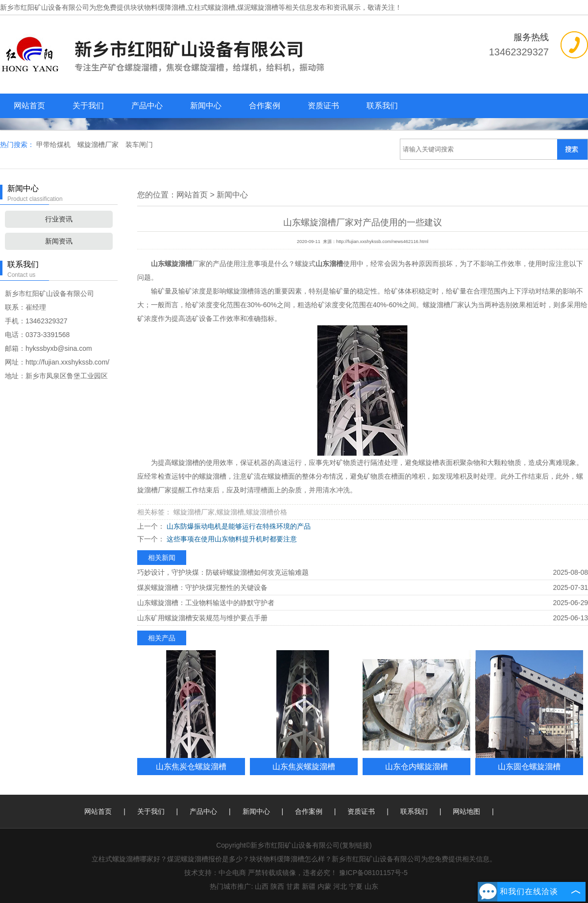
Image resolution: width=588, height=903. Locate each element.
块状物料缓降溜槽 (158, 7)
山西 (262, 886)
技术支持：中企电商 (215, 873)
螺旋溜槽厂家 (99, 145)
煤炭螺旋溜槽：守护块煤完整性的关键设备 (202, 587)
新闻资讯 (59, 241)
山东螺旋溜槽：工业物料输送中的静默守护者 (206, 603)
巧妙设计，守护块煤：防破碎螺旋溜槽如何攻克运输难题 (223, 572)
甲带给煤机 (54, 145)
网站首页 (29, 106)
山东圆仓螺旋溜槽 (529, 766)
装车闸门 (139, 145)
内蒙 (324, 886)
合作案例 (265, 106)
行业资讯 (59, 219)
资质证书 (323, 106)
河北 (340, 886)
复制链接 (356, 845)
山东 (371, 886)
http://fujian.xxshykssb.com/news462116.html (382, 242)
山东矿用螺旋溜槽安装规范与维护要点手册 (202, 618)
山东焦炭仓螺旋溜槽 (191, 766)
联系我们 (382, 106)
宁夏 (356, 886)
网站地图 (466, 811)
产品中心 (147, 106)
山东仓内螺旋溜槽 (416, 766)
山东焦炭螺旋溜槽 (304, 766)
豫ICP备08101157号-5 (373, 873)
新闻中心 (206, 106)
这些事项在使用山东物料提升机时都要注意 (231, 539)
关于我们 (88, 106)
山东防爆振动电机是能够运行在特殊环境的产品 (238, 526)
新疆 (309, 886)
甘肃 (293, 886)
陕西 (277, 886)
